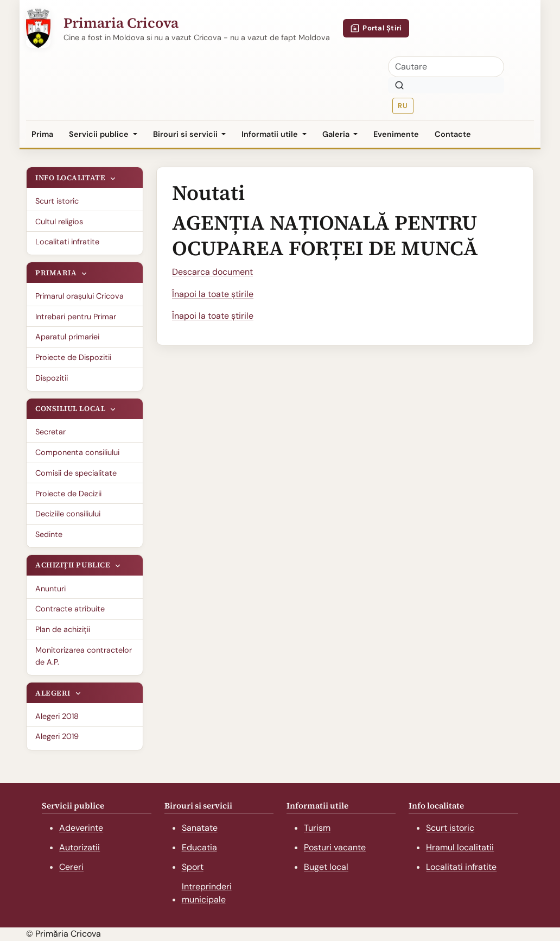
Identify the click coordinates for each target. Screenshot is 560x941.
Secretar (50, 432)
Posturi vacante (335, 847)
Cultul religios (59, 222)
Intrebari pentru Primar (76, 317)
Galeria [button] (337, 134)
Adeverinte (81, 828)
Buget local (326, 867)
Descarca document (212, 272)
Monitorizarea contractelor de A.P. (84, 656)
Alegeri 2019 (57, 736)
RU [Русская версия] (403, 106)
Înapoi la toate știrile (213, 294)
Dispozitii (52, 378)
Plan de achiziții (63, 629)
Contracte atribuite (70, 609)
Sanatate (200, 828)
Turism (317, 828)
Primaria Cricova (121, 23)
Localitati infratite (67, 242)
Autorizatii (79, 847)
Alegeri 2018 (57, 716)
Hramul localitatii (460, 847)
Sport (193, 867)
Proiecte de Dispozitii (73, 357)
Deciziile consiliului (68, 514)
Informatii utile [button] (271, 134)
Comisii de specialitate (76, 473)
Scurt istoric (57, 201)
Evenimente (396, 134)
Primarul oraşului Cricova (79, 296)
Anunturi (50, 589)
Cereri (71, 867)
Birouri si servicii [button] (186, 134)
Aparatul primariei (67, 337)
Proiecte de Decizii (68, 494)
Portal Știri (376, 28)
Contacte (453, 134)
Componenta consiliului (77, 452)
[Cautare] (446, 67)
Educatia (199, 847)
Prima (42, 134)
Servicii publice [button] (100, 134)
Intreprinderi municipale (207, 893)
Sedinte (49, 534)
